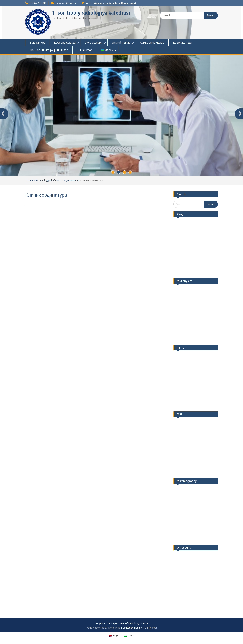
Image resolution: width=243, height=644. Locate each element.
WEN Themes (150, 628)
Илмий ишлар (121, 43)
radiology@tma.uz (65, 3)
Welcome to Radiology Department (115, 3)
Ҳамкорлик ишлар (152, 43)
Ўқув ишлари (94, 43)
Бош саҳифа (38, 43)
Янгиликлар (85, 50)
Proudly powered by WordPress (103, 628)
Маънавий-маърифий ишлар (49, 50)
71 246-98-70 (37, 3)
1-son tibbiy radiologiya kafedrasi (91, 13)
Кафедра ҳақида (65, 43)
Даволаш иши (182, 43)
